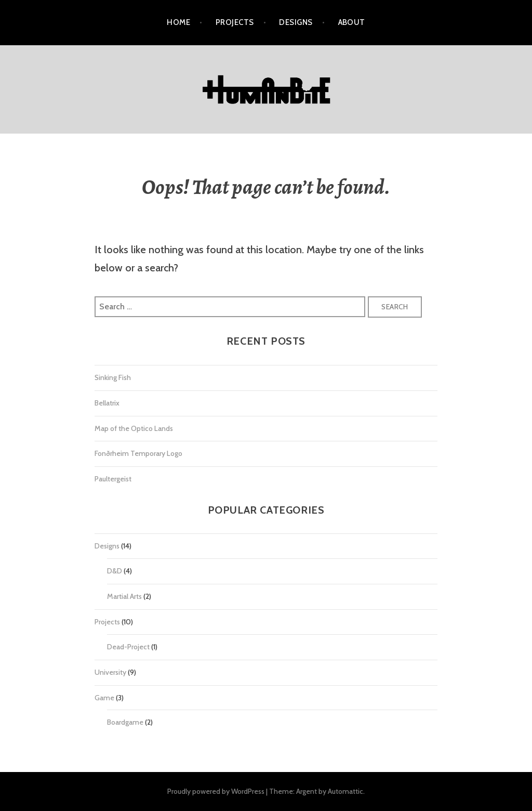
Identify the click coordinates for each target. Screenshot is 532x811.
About (352, 22)
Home (178, 22)
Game (104, 698)
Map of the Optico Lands (134, 428)
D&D (115, 571)
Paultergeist (113, 479)
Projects (235, 22)
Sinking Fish (113, 377)
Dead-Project (128, 647)
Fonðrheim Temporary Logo (138, 453)
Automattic (345, 791)
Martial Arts (124, 596)
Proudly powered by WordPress (216, 791)
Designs (296, 22)
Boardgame (125, 722)
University (110, 672)
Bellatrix (107, 403)
